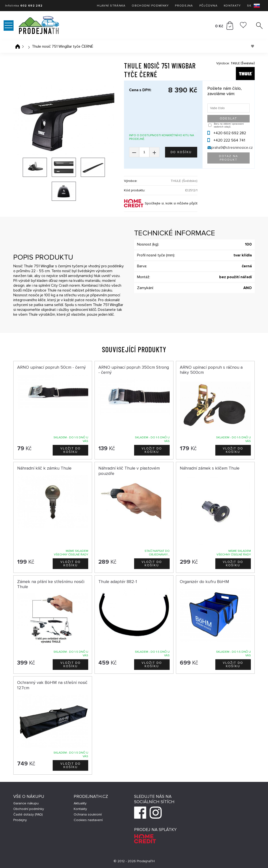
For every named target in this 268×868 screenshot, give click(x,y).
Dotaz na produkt (229, 158)
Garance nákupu (26, 803)
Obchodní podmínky (150, 6)
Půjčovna (208, 6)
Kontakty (232, 6)
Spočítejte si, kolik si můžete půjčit (171, 203)
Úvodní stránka (18, 46)
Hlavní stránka (111, 6)
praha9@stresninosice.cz (232, 148)
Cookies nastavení (88, 820)
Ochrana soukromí (88, 814)
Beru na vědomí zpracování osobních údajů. (229, 125)
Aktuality (80, 803)
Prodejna (184, 6)
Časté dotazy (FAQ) (28, 814)
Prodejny (20, 820)
